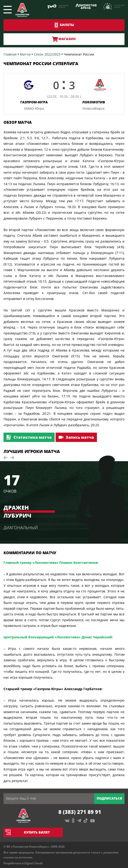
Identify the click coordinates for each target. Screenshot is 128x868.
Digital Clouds (34, 863)
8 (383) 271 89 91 (80, 812)
